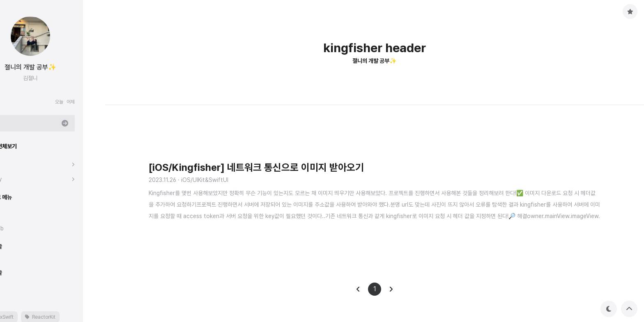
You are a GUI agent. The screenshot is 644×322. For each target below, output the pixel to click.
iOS (13, 164)
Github (17, 228)
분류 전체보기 (24, 146)
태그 (13, 299)
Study (16, 179)
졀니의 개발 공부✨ (53, 67)
